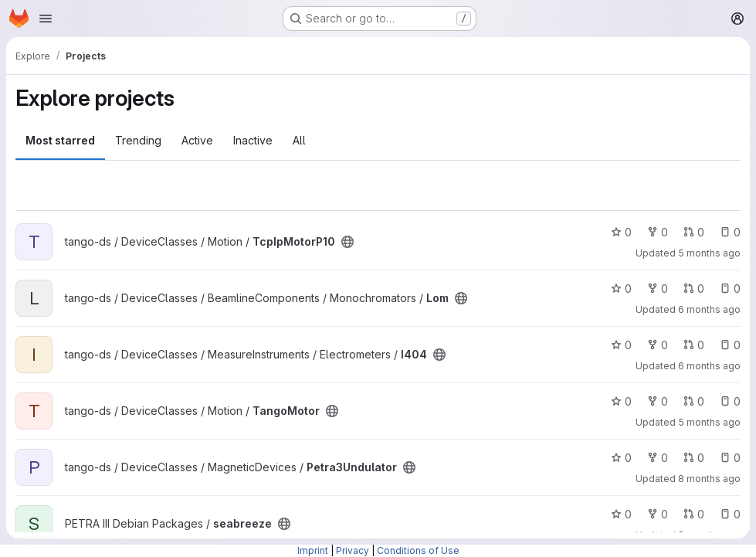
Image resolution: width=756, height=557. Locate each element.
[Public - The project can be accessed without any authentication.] (347, 242)
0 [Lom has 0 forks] (658, 289)
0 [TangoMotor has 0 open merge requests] (694, 401)
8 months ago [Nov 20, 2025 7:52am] (709, 479)
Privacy (353, 550)
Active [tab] (197, 140)
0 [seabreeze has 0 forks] (658, 514)
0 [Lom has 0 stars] (621, 289)
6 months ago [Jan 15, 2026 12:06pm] (709, 366)
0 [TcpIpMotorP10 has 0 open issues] (730, 232)
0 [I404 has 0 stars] (621, 345)
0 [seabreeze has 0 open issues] (730, 514)
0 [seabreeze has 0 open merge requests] (694, 514)
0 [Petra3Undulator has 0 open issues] (730, 458)
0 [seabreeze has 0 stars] (621, 514)
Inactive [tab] (253, 140)
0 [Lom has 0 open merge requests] (694, 289)
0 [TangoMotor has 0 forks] (658, 401)
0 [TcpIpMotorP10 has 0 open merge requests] (694, 232)
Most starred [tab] (60, 140)
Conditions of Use (418, 550)
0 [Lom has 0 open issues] (730, 289)
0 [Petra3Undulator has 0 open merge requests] (694, 458)
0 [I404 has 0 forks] (658, 345)
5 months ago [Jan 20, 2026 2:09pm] (709, 253)
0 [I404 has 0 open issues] (730, 345)
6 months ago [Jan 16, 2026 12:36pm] (709, 309)
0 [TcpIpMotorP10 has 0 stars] (621, 232)
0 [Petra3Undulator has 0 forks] (658, 458)
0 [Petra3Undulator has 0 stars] (621, 458)
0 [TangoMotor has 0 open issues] (730, 401)
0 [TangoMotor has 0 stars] (621, 401)
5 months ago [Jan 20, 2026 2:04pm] (709, 422)
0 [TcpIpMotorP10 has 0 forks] (658, 232)
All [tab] (299, 140)
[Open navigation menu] (46, 19)
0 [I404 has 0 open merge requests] (694, 345)
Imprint (313, 550)
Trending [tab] (138, 140)
